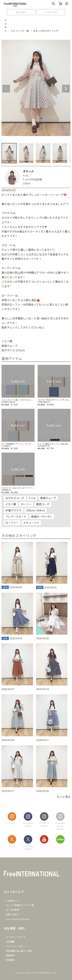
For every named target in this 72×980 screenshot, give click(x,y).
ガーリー (26, 504)
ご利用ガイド (12, 901)
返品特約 (10, 955)
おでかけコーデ (15, 498)
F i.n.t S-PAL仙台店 (32, 179)
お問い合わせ (12, 914)
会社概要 (10, 942)
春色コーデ (43, 504)
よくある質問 (12, 910)
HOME (6, 25)
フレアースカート (16, 516)
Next (66, 89)
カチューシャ (31, 523)
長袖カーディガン (42, 516)
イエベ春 (11, 504)
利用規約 (10, 960)
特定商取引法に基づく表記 (19, 951)
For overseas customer (18, 919)
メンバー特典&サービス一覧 (20, 905)
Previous (6, 89)
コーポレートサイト (16, 937)
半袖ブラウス (13, 510)
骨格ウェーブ (48, 498)
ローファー (12, 523)
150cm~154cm (36, 510)
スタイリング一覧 (20, 31)
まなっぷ (28, 171)
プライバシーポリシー (17, 946)
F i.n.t (26, 175)
